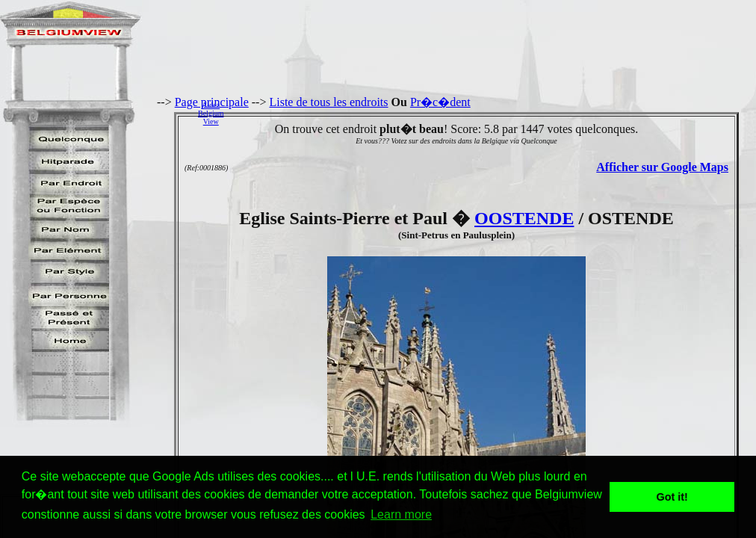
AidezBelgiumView (211, 113)
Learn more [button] (401, 514)
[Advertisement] (494, 113)
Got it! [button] (672, 497)
